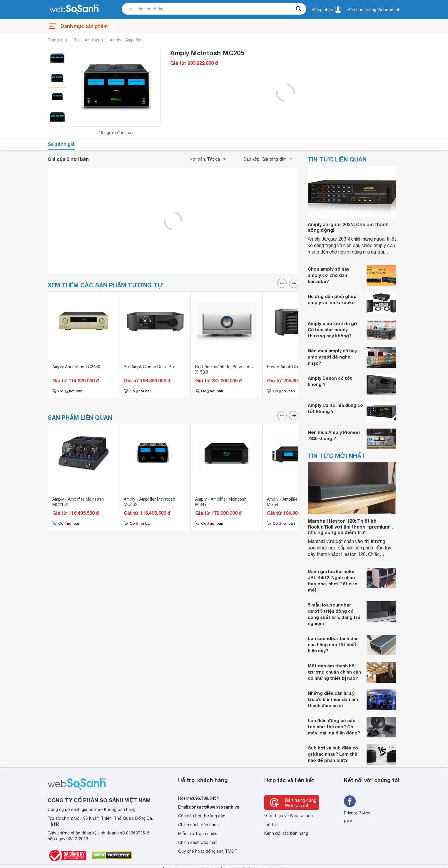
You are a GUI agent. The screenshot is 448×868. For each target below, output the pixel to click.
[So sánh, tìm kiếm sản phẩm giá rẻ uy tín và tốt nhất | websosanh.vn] (74, 10)
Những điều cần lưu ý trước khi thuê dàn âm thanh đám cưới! (333, 699)
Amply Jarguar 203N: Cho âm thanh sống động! (348, 227)
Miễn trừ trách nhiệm (198, 834)
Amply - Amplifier (126, 40)
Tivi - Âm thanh (88, 40)
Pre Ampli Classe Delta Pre (149, 367)
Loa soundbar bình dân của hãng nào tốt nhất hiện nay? (333, 644)
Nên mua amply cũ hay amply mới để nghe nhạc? (332, 357)
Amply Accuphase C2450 (76, 367)
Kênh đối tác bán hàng (286, 833)
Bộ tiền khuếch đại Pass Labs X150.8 (224, 369)
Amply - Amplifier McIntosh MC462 (149, 502)
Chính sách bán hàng (198, 825)
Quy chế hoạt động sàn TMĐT (208, 851)
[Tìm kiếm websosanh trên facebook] (350, 801)
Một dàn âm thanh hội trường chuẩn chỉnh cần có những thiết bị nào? (334, 672)
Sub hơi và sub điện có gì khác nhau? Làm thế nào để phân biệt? (333, 754)
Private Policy (357, 813)
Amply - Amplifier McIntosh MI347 (221, 502)
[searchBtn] (299, 9)
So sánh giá (61, 144)
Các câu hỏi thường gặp (202, 816)
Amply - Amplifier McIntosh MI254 (293, 502)
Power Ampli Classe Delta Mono (298, 367)
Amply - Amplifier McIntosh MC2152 (78, 502)
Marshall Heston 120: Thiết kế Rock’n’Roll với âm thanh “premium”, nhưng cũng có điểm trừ (350, 526)
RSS (348, 822)
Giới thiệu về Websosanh (289, 816)
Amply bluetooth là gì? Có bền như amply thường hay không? (333, 329)
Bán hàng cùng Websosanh (374, 10)
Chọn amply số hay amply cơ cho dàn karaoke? (329, 275)
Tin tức (271, 824)
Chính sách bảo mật (198, 842)
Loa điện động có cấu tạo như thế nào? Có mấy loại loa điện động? (334, 727)
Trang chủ (57, 40)
